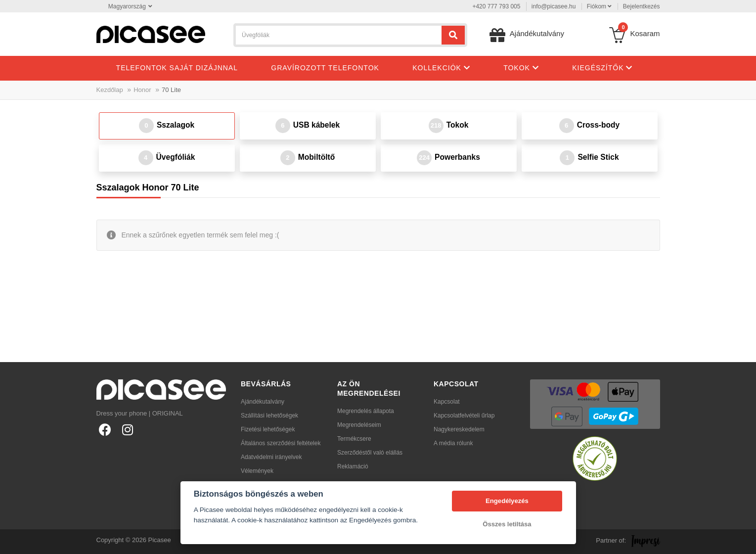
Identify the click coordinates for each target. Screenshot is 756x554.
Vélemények (257, 471)
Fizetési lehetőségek (268, 429)
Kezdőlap (110, 90)
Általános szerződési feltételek (281, 443)
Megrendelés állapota (366, 411)
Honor (142, 90)
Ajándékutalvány (263, 402)
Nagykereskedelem (459, 429)
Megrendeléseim (359, 425)
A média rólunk (453, 443)
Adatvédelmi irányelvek (271, 457)
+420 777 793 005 (496, 6)
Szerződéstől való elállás (370, 453)
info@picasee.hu (554, 6)
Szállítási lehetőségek (269, 415)
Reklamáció (353, 466)
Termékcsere (354, 439)
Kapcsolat (447, 402)
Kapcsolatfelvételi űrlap (464, 415)
